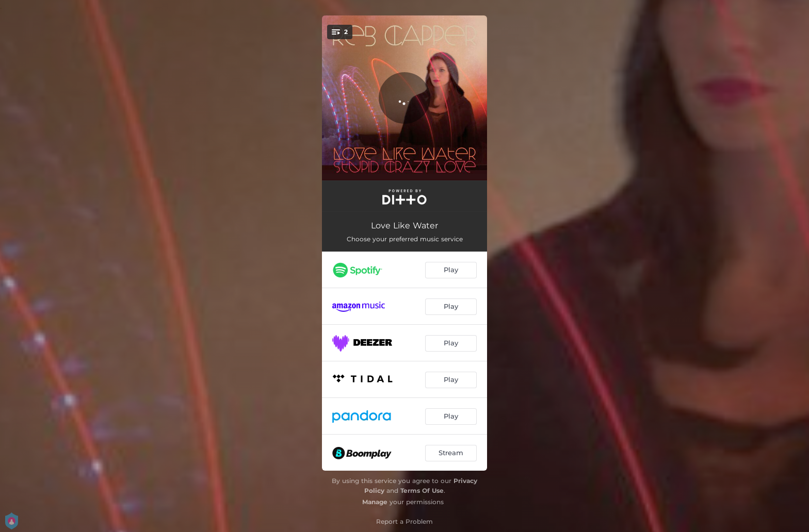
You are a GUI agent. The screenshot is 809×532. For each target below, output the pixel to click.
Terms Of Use (422, 491)
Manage (375, 502)
